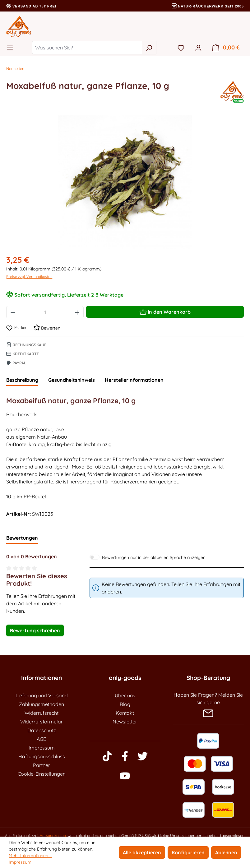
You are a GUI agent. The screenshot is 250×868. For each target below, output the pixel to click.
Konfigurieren (188, 852)
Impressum (42, 748)
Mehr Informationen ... (30, 856)
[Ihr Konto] (198, 48)
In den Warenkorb (165, 311)
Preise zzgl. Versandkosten (29, 277)
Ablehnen (226, 852)
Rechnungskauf (26, 345)
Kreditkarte (23, 354)
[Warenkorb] (226, 48)
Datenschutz (42, 730)
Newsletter (125, 722)
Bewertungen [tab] (22, 538)
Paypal (16, 363)
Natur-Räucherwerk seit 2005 (208, 6)
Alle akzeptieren (142, 852)
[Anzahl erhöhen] (77, 312)
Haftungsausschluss (42, 756)
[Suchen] (149, 48)
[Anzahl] (45, 312)
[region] (125, 182)
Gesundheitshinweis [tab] (72, 380)
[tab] (22, 380)
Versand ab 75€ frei (31, 6)
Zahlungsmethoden (42, 704)
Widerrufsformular (42, 722)
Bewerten (47, 328)
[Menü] (12, 48)
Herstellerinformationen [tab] (134, 380)
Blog (125, 704)
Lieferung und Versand (42, 695)
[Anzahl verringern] (13, 312)
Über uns (125, 695)
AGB (42, 739)
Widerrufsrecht (42, 713)
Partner (42, 765)
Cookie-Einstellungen (42, 774)
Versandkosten (53, 836)
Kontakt (125, 713)
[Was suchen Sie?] (87, 48)
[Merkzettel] (181, 48)
